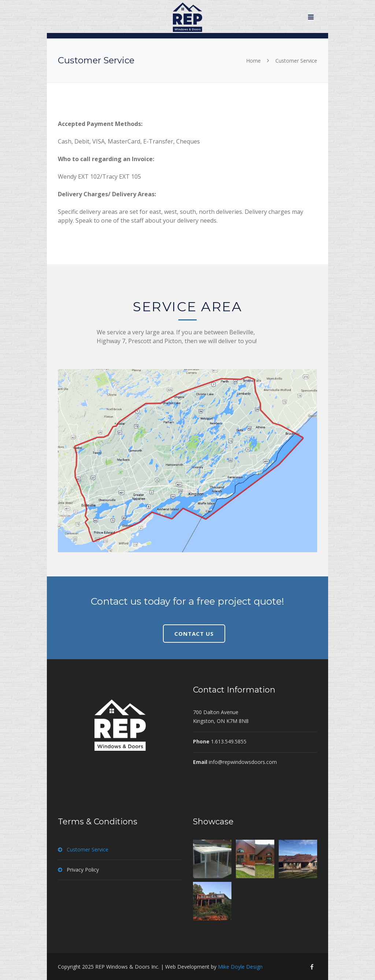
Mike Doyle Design (240, 967)
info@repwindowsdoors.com (243, 762)
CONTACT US (194, 634)
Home (253, 61)
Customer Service (88, 849)
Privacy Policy (83, 870)
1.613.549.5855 (229, 741)
